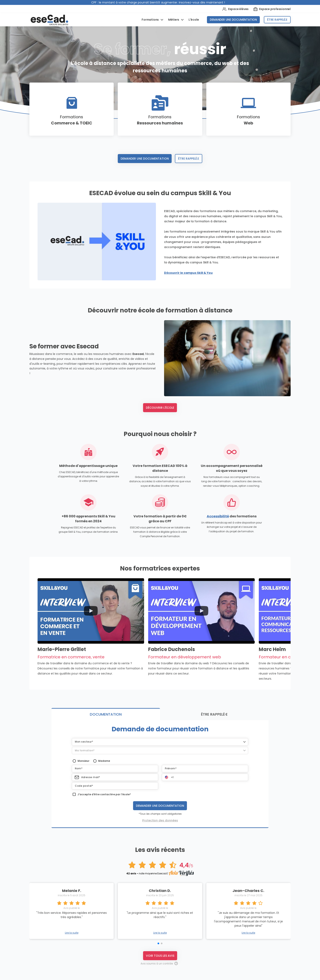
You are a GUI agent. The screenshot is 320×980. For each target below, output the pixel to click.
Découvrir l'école (160, 408)
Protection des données (160, 820)
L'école (194, 20)
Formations (151, 20)
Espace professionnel (272, 9)
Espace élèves (235, 9)
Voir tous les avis (160, 956)
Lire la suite (72, 933)
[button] (160, 742)
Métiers (174, 20)
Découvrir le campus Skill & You (188, 273)
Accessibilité (218, 516)
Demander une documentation (233, 20)
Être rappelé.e (277, 20)
